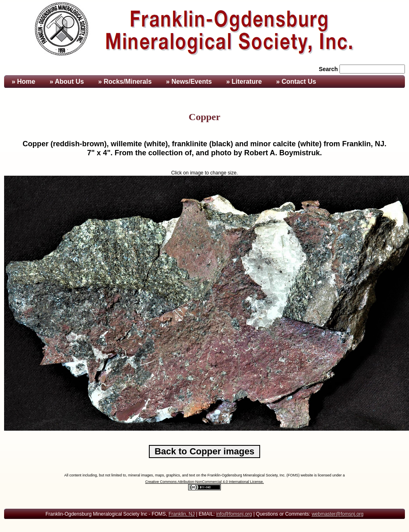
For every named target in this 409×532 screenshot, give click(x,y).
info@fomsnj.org (234, 514)
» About (67, 82)
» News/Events (189, 82)
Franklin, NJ (182, 514)
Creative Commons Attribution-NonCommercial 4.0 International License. (204, 482)
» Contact (296, 82)
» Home (22, 82)
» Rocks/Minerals (125, 82)
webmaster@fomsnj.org (338, 514)
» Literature (244, 82)
